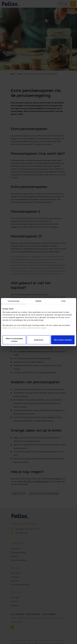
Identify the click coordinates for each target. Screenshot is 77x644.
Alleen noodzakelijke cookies (14, 340)
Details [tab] (38, 301)
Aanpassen (39, 340)
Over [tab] (64, 301)
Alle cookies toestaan (63, 340)
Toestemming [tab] (13, 301)
